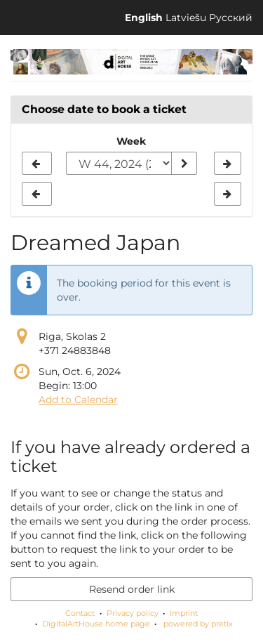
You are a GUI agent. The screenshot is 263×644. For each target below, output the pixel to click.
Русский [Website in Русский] (231, 18)
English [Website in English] (144, 18)
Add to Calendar (78, 400)
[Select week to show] (119, 164)
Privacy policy (133, 613)
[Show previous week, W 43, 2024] (37, 164)
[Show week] (184, 164)
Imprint (184, 613)
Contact (80, 613)
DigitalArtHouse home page (96, 624)
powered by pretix (198, 624)
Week (131, 141)
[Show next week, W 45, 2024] (228, 164)
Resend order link (132, 589)
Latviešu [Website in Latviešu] (186, 18)
